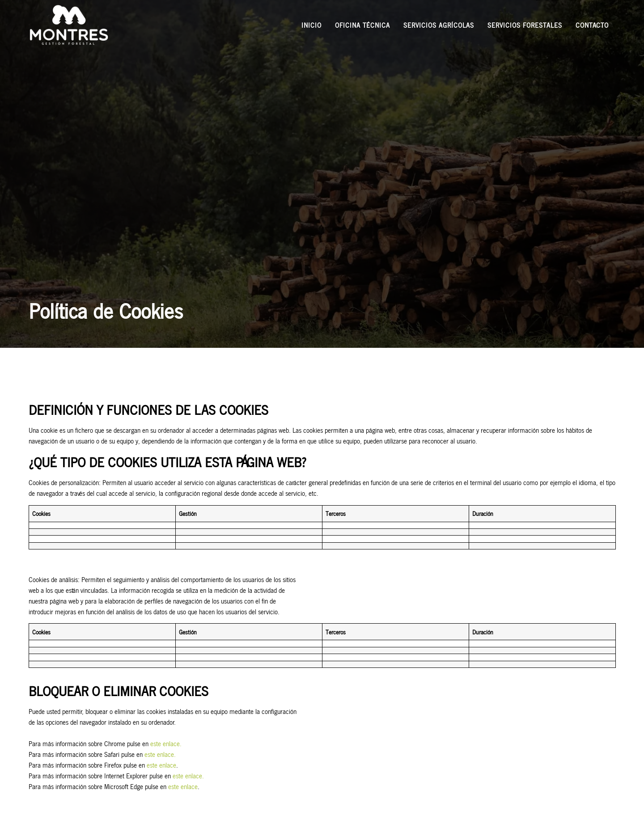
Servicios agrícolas (439, 25)
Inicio (311, 25)
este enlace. (165, 743)
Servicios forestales (525, 25)
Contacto (592, 25)
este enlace (161, 765)
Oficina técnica (362, 25)
